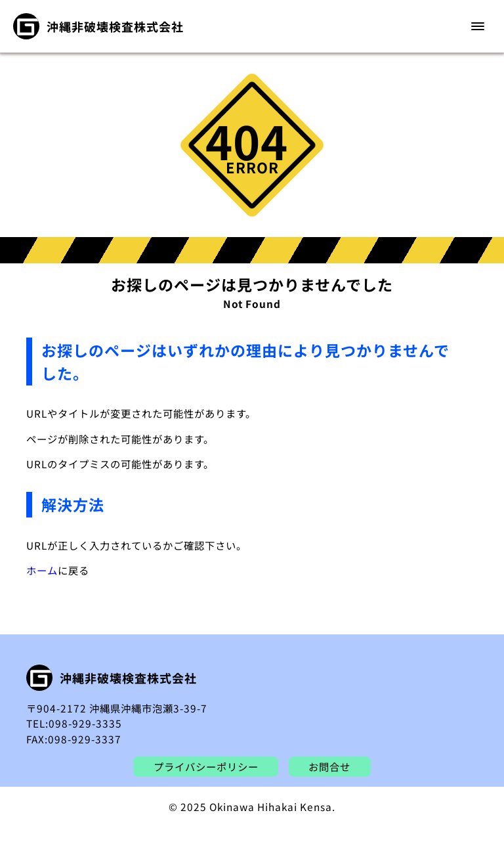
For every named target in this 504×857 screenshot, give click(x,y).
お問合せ (329, 766)
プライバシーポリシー (206, 766)
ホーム (42, 570)
